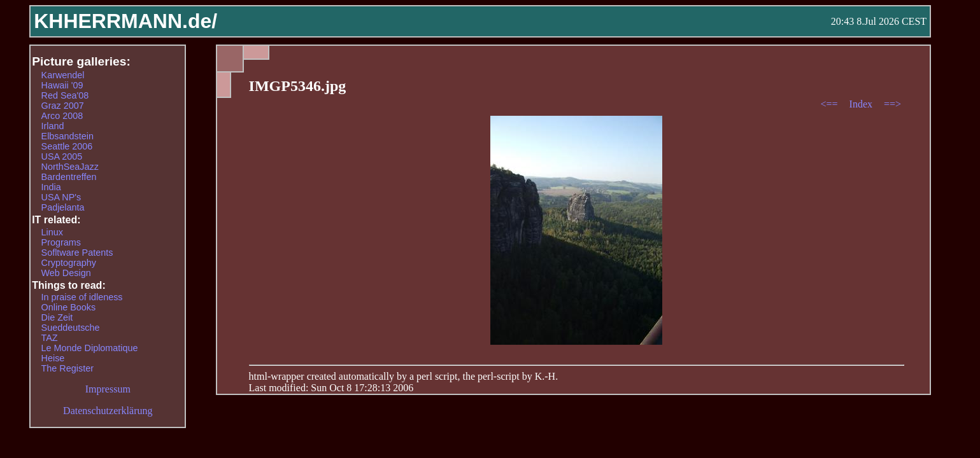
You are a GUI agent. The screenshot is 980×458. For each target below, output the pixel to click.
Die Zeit (57, 317)
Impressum (108, 389)
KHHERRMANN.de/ (125, 21)
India (51, 187)
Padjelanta (63, 207)
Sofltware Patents (77, 253)
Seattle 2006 (67, 146)
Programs (61, 242)
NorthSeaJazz (70, 167)
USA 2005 (62, 156)
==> (892, 104)
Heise (53, 358)
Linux (52, 232)
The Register (67, 368)
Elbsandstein (67, 136)
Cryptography (69, 263)
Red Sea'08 (65, 95)
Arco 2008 (62, 116)
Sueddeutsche (71, 328)
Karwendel (63, 75)
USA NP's (61, 197)
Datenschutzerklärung (108, 411)
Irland (53, 126)
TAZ (50, 338)
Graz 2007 (63, 106)
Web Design (66, 273)
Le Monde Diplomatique (90, 348)
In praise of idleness (82, 297)
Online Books (69, 307)
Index (862, 104)
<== (830, 104)
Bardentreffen (69, 177)
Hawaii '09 (62, 85)
